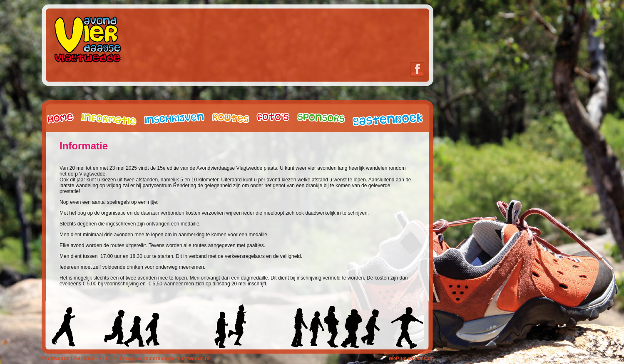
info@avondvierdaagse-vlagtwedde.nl (164, 359)
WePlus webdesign (411, 359)
